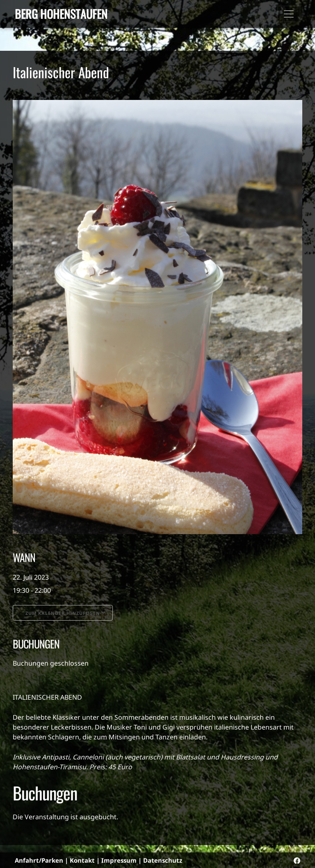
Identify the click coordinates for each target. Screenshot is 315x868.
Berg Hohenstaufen (61, 14)
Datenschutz (163, 860)
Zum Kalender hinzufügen (63, 613)
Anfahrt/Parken (39, 860)
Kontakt (82, 860)
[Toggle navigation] (289, 14)
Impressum (119, 860)
